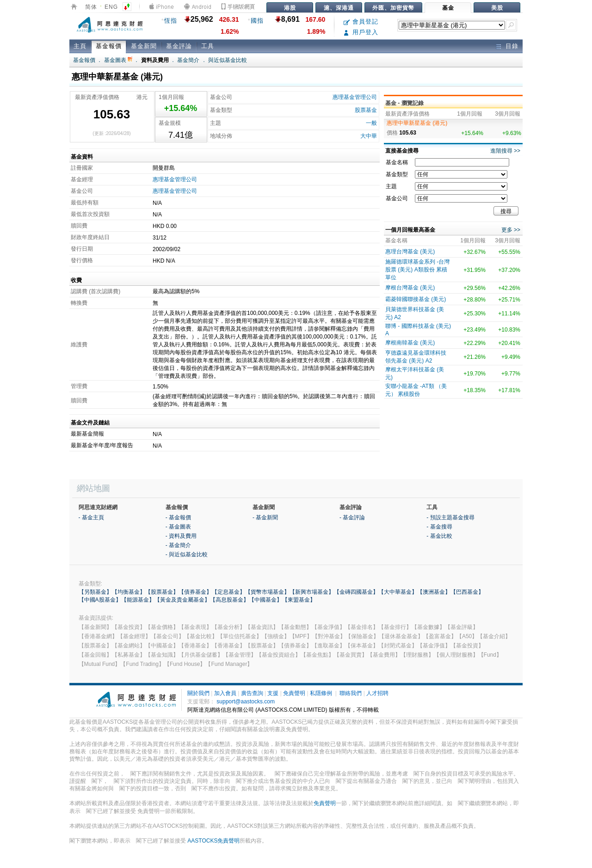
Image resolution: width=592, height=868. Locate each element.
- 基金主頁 (91, 517)
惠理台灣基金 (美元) (410, 252)
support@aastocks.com (246, 702)
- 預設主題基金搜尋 (450, 517)
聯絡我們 (351, 693)
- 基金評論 (352, 517)
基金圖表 (118, 60)
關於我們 (198, 693)
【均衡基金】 (129, 592)
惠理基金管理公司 (355, 97)
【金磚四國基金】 (356, 592)
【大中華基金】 (398, 592)
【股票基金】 (162, 592)
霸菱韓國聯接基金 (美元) (416, 299)
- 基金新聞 (265, 517)
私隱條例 (321, 693)
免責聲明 (294, 693)
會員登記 (361, 22)
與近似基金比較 (228, 60)
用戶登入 (361, 32)
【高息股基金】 (229, 600)
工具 (208, 46)
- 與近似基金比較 (187, 554)
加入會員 (225, 693)
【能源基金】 (138, 600)
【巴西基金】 (467, 592)
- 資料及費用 (181, 536)
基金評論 (179, 46)
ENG (111, 7)
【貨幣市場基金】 (267, 592)
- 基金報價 (178, 517)
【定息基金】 (228, 592)
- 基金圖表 (178, 527)
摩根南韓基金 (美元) (410, 343)
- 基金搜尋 (439, 527)
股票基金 (366, 110)
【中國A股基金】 (100, 600)
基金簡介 (188, 60)
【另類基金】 (95, 592)
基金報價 (109, 46)
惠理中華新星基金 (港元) (417, 123)
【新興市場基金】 (312, 592)
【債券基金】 (195, 592)
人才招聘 (377, 693)
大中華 (369, 136)
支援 (273, 693)
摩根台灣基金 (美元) (410, 288)
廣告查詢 (252, 693)
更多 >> (511, 230)
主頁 (80, 46)
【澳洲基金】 (434, 592)
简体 (91, 7)
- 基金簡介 (178, 545)
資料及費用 (155, 60)
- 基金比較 (439, 536)
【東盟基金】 (299, 600)
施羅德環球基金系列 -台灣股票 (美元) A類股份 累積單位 (417, 270)
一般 (371, 123)
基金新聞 (144, 46)
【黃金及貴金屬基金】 (182, 600)
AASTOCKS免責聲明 (213, 841)
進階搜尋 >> (505, 151)
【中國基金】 (265, 600)
